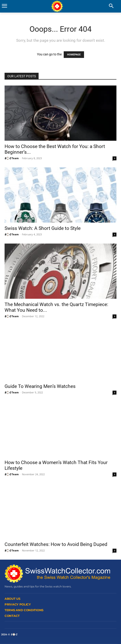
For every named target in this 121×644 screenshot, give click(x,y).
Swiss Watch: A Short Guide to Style (43, 228)
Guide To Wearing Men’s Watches (40, 386)
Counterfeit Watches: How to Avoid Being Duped (56, 544)
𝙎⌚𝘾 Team (12, 158)
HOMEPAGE (74, 55)
